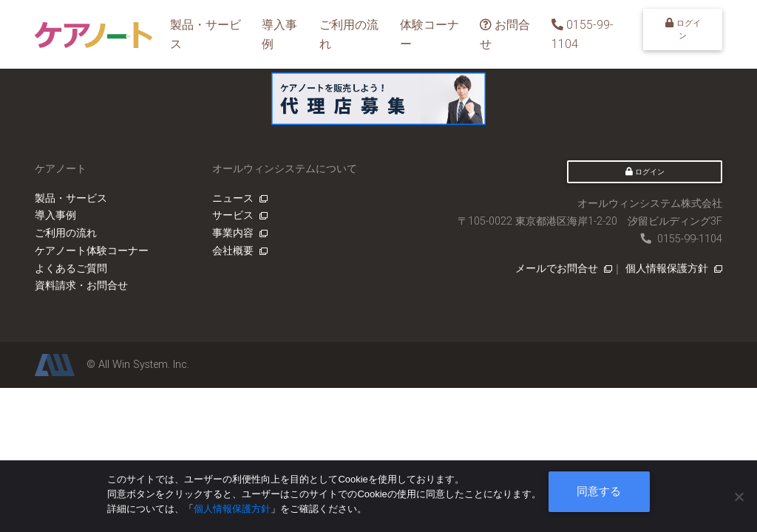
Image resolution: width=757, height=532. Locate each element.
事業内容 (240, 233)
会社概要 (240, 250)
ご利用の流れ (349, 34)
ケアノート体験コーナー (92, 250)
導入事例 (279, 34)
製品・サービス (206, 34)
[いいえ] (739, 497)
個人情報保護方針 (674, 268)
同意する (599, 491)
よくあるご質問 (71, 268)
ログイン (683, 29)
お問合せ (505, 34)
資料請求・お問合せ (81, 285)
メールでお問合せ (564, 268)
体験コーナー (430, 34)
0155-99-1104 (583, 34)
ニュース (240, 198)
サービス (240, 215)
